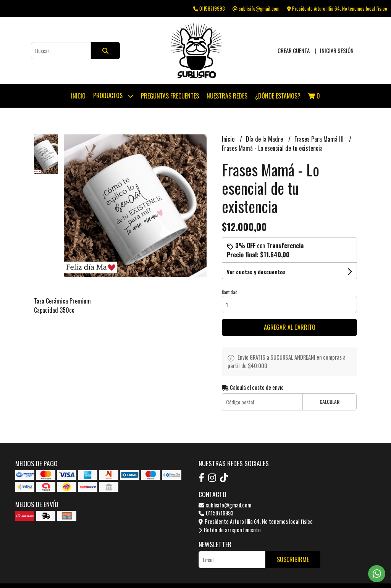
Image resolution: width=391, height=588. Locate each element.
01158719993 (216, 513)
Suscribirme (293, 559)
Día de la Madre (265, 139)
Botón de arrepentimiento (230, 530)
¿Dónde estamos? (278, 96)
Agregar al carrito (290, 327)
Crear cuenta (294, 50)
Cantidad (230, 292)
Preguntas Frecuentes (170, 96)
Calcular (330, 402)
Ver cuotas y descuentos (256, 272)
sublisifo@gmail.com (225, 505)
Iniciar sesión (337, 50)
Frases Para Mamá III (320, 139)
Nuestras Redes (227, 96)
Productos (113, 96)
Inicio (78, 96)
